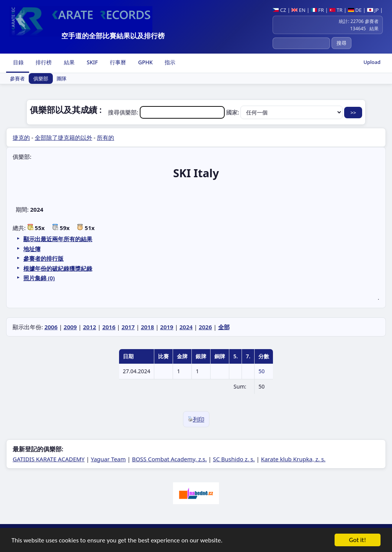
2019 (167, 327)
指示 (170, 62)
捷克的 (21, 137)
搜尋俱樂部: (167, 112)
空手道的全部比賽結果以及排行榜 (113, 36)
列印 (196, 419)
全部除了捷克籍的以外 (64, 137)
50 (261, 371)
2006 (51, 327)
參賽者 (17, 78)
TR (336, 10)
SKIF (92, 62)
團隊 (62, 78)
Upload (372, 62)
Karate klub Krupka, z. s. (293, 459)
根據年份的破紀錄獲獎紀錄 (58, 268)
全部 (224, 327)
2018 (147, 327)
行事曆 (117, 62)
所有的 (105, 137)
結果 (69, 62)
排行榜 (43, 62)
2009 (70, 327)
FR (317, 10)
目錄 (18, 62)
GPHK (145, 62)
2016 (109, 327)
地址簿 (32, 249)
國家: (285, 112)
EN (298, 10)
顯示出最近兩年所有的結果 (58, 239)
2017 (128, 327)
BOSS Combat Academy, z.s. (170, 459)
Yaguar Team (108, 459)
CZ (279, 10)
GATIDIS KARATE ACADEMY (49, 459)
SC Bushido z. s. (234, 459)
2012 (90, 327)
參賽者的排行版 (43, 258)
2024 (186, 327)
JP (373, 10)
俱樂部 (41, 78)
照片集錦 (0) (39, 278)
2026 (205, 327)
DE (355, 10)
